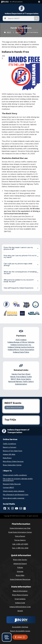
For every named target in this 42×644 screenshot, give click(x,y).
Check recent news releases (14, 491)
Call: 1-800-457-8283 (20, 544)
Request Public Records (12, 484)
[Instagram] (12, 508)
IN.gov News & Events (20, 595)
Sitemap (20, 571)
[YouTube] (17, 508)
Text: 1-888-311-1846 (20, 548)
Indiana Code (20, 603)
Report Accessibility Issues (20, 631)
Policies (20, 567)
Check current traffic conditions (15, 475)
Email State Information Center (20, 532)
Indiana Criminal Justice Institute (21, 347)
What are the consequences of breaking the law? (20, 273)
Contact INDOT (8, 487)
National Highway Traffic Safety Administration (21, 383)
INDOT (9, 32)
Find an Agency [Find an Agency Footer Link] (20, 540)
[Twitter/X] (9, 508)
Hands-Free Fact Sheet (21, 374)
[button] (40, 2)
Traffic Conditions (9, 444)
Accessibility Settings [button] (20, 627)
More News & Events (14, 408)
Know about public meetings (14, 498)
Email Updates (20, 599)
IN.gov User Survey (20, 560)
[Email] (21, 508)
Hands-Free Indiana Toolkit (21, 377)
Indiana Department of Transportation (22, 13)
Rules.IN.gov (7, 458)
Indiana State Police (21, 352)
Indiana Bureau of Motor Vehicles (21, 342)
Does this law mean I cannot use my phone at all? (18, 248)
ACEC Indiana (21, 340)
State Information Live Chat (20, 528)
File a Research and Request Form (16, 495)
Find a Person (20, 536)
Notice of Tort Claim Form (13, 451)
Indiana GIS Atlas (9, 454)
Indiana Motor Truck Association (21, 350)
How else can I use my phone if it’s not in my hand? (20, 256)
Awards (20, 611)
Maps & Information (20, 591)
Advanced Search (20, 564)
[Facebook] (5, 508)
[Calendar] (25, 508)
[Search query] (20, 18)
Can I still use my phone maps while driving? (18, 264)
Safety (18, 32)
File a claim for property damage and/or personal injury (18, 480)
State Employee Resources (20, 579)
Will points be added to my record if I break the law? (19, 281)
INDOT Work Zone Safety (21, 379)
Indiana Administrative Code (20, 607)
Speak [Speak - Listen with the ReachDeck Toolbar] (20, 637)
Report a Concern (10, 447)
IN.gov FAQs (20, 575)
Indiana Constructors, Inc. (21, 345)
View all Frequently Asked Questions (19, 288)
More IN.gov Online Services (13, 461)
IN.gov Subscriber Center (12, 465)
